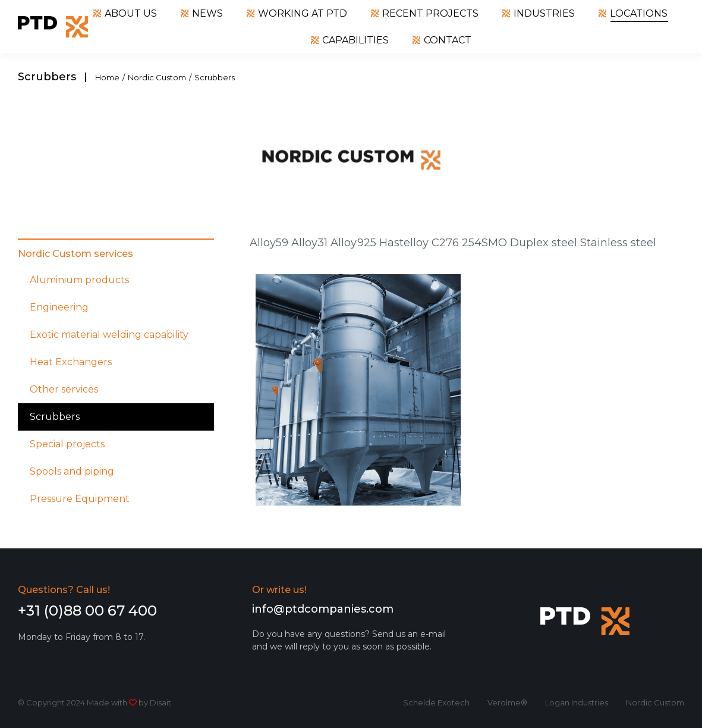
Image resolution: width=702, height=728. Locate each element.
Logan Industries (577, 702)
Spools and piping (72, 471)
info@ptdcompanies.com (323, 609)
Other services (64, 389)
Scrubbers (55, 417)
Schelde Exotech (436, 702)
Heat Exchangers (71, 362)
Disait (160, 702)
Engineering (59, 307)
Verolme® (507, 702)
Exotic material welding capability (109, 335)
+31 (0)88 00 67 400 (87, 611)
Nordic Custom (655, 702)
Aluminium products (79, 280)
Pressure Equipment (80, 499)
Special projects (67, 444)
